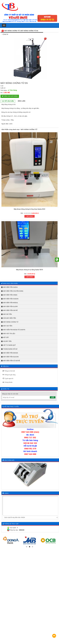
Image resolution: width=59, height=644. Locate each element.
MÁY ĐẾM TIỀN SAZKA (10, 287)
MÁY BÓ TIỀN (7, 314)
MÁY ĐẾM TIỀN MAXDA (11, 353)
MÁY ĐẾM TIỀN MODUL (11, 303)
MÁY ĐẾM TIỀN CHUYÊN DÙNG (13, 291)
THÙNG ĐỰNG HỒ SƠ (10, 349)
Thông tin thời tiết (9, 371)
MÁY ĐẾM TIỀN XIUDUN (11, 299)
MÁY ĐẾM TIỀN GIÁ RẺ (10, 310)
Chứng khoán (7, 382)
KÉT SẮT (6, 337)
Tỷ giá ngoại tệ (8, 378)
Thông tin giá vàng (9, 375)
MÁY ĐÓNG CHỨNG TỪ (11, 322)
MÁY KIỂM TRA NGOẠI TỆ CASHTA (14, 330)
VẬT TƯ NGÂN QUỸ (9, 345)
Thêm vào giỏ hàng (10, 96)
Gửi (53, 397)
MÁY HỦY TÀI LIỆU (9, 334)
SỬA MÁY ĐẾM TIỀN (10, 318)
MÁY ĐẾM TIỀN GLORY (11, 306)
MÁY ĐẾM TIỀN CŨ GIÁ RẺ (12, 361)
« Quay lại (5, 34)
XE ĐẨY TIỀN (7, 341)
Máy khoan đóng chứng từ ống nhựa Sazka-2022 (29, 209)
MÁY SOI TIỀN (8, 326)
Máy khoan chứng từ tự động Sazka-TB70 (30, 270)
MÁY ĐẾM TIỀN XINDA (10, 295)
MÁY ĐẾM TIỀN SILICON (11, 357)
